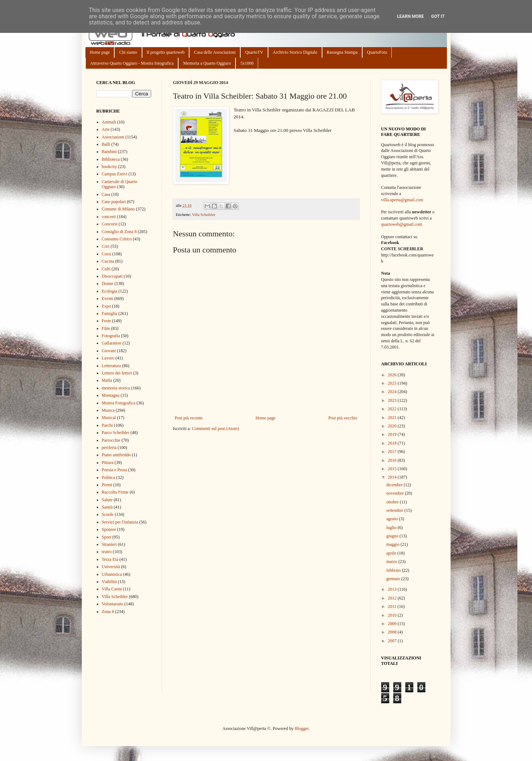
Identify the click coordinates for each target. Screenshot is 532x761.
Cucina (108, 261)
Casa (106, 194)
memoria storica (116, 388)
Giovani (109, 351)
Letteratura (112, 366)
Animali (109, 122)
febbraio (394, 570)
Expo (106, 306)
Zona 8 (108, 612)
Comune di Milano (118, 209)
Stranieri (109, 544)
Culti (106, 269)
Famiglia (110, 313)
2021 (393, 418)
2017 (393, 452)
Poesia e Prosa (114, 470)
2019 (393, 434)
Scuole (108, 514)
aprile (392, 553)
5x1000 (247, 63)
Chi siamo (128, 52)
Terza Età (110, 559)
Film (106, 328)
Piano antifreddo (116, 455)
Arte (106, 129)
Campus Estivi (115, 174)
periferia (109, 448)
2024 (393, 392)
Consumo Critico (117, 239)
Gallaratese (112, 343)
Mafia (107, 380)
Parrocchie (111, 440)
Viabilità (109, 582)
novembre (396, 493)
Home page (100, 52)
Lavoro (108, 358)
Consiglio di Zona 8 (119, 232)
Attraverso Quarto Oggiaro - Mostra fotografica (132, 63)
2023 (393, 400)
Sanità (107, 507)
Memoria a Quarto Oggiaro (207, 63)
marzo (392, 562)
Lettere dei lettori (117, 373)
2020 (393, 426)
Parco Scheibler (116, 433)
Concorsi (110, 224)
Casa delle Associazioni (215, 52)
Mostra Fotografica (119, 403)
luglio (392, 528)
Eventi (108, 298)
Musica (108, 410)
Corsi (107, 254)
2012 (393, 598)
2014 (393, 477)
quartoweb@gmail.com (402, 224)
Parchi (108, 425)
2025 (393, 383)
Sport (107, 537)
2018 (393, 443)
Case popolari (114, 202)
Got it (438, 16)
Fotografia (111, 336)
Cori (106, 246)
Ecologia (110, 291)
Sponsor (109, 529)
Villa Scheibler (203, 214)
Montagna (111, 395)
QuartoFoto (377, 52)
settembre (395, 510)
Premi (107, 485)
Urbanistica (112, 574)
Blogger (302, 728)
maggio (393, 544)
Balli (106, 144)
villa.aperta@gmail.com (402, 200)
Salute (107, 500)
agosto (393, 519)
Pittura (108, 463)
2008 (393, 632)
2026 (393, 375)
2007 (393, 641)
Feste (106, 321)
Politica (109, 477)
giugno (393, 536)
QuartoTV (254, 52)
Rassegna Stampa (342, 52)
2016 (393, 460)
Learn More (410, 16)
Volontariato (113, 604)
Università (111, 567)
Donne (108, 284)
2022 (393, 409)
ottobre (393, 502)
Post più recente (189, 418)
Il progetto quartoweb (166, 52)
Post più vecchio (343, 418)
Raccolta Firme (115, 492)
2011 (393, 606)
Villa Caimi (112, 589)
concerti (109, 217)
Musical (109, 418)
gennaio (394, 579)
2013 (393, 589)
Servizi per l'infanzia (120, 522)
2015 (393, 469)
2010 (393, 615)
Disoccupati (112, 276)
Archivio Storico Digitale (295, 52)
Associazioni (113, 137)
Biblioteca (111, 159)
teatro (107, 552)
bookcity (110, 167)
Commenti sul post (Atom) (215, 429)
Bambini (109, 152)
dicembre (395, 485)
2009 (393, 624)
